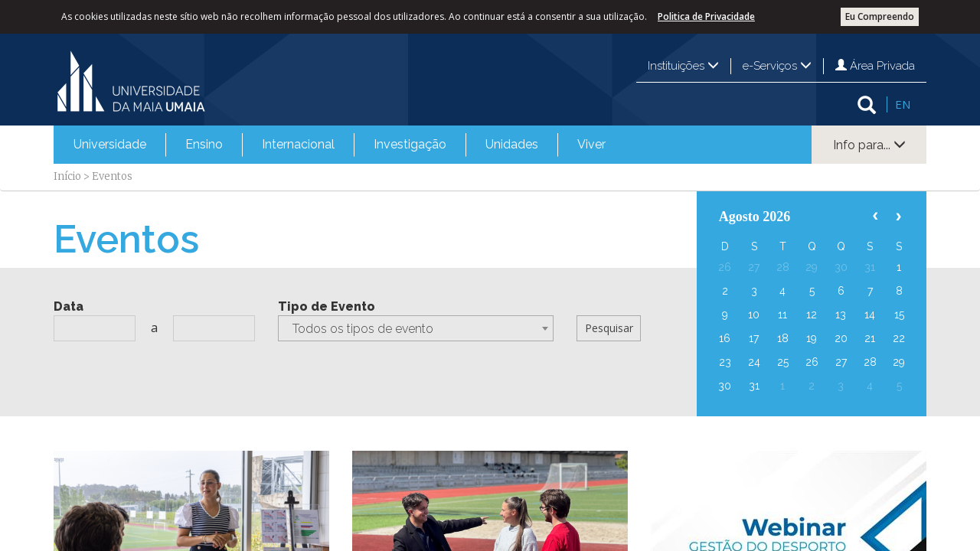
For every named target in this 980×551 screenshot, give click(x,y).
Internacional (298, 144)
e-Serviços (777, 66)
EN (903, 104)
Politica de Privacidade (706, 16)
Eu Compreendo (880, 16)
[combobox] (416, 328)
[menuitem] (110, 145)
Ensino (204, 144)
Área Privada (875, 66)
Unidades (512, 144)
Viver (591, 144)
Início (67, 176)
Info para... (869, 145)
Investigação (410, 144)
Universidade (110, 144)
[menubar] (340, 145)
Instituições (683, 66)
